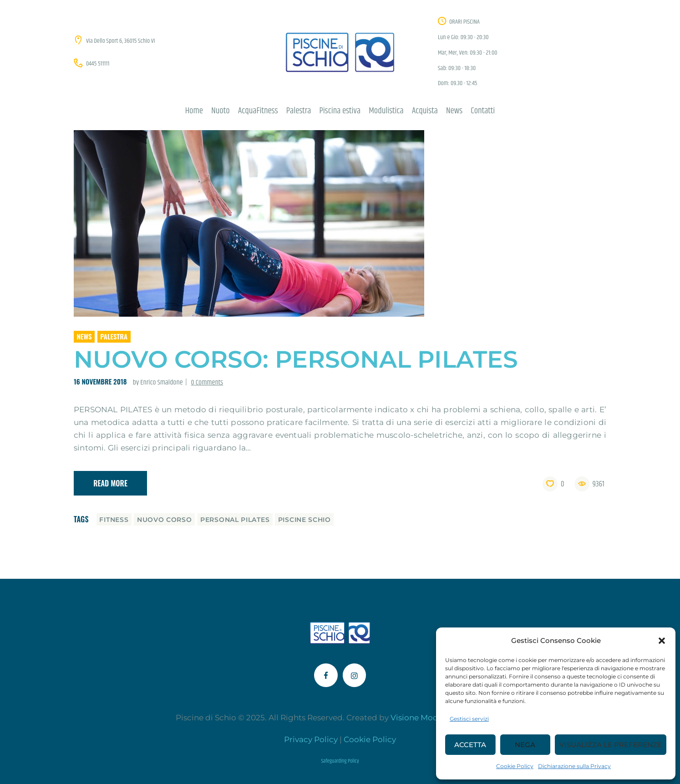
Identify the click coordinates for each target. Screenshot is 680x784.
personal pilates (235, 520)
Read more (110, 483)
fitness (114, 520)
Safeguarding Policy (340, 761)
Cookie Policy (515, 766)
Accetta (470, 745)
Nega (525, 745)
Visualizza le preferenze (611, 745)
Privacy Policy (311, 739)
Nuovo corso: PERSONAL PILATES (296, 359)
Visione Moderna (423, 718)
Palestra (114, 336)
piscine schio (304, 520)
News (84, 336)
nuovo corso (165, 520)
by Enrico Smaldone (159, 382)
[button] (662, 641)
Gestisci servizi (469, 719)
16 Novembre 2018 (100, 381)
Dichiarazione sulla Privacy (574, 766)
